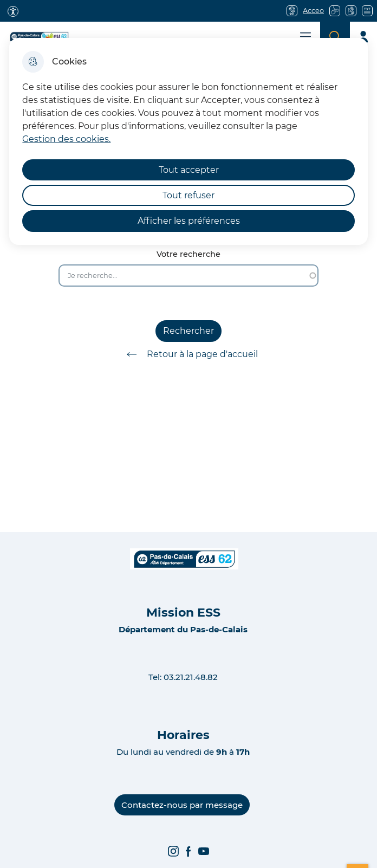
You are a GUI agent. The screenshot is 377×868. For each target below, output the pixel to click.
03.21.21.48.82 (191, 677)
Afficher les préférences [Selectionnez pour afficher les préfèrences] (189, 221)
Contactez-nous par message (182, 805)
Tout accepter (189, 170)
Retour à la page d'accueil (188, 354)
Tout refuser (188, 195)
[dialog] (188, 141)
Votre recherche (188, 254)
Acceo (313, 11)
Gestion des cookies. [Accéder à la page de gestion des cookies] (66, 139)
